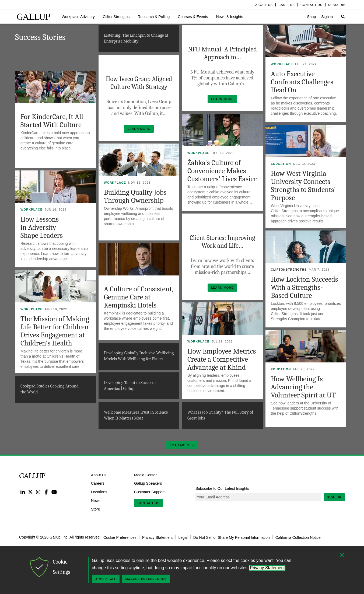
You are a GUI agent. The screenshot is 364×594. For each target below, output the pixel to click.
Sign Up (334, 497)
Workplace (282, 64)
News (96, 501)
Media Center (145, 475)
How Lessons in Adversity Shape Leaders (42, 227)
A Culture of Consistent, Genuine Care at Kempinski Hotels (139, 297)
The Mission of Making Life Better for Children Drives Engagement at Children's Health (55, 331)
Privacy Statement (157, 537)
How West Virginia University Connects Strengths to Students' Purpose (303, 186)
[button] (78, 17)
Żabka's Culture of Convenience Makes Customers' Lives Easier (222, 171)
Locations (99, 492)
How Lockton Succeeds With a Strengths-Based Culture (304, 287)
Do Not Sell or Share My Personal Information (232, 537)
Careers (98, 483)
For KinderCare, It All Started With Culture (52, 121)
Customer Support (149, 492)
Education (281, 164)
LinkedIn (22, 492)
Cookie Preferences (120, 537)
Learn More (224, 98)
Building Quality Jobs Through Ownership (135, 196)
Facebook (46, 492)
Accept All (106, 579)
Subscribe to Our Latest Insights (222, 488)
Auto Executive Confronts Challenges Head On (302, 82)
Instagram (38, 492)
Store (95, 509)
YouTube (54, 492)
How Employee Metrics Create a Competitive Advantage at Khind (222, 359)
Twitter (30, 492)
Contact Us (149, 503)
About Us (99, 475)
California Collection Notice (298, 537)
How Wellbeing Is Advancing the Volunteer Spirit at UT (303, 387)
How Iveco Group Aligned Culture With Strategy (139, 83)
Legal (183, 537)
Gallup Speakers (148, 483)
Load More (182, 445)
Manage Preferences (146, 579)
